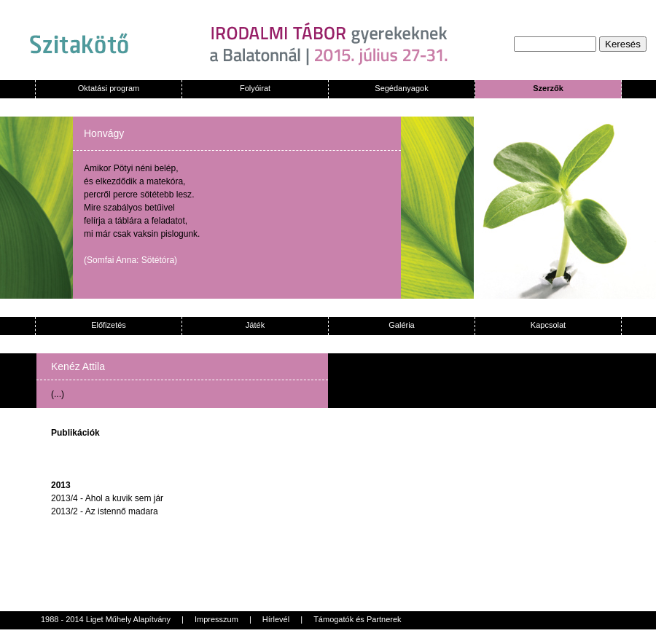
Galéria (401, 325)
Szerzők (548, 88)
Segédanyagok (401, 88)
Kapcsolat (548, 325)
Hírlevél (276, 619)
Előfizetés (109, 325)
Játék (255, 325)
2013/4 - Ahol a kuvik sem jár (107, 498)
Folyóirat (255, 88)
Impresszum (216, 619)
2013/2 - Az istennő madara (105, 511)
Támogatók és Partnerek (357, 619)
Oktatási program (109, 88)
